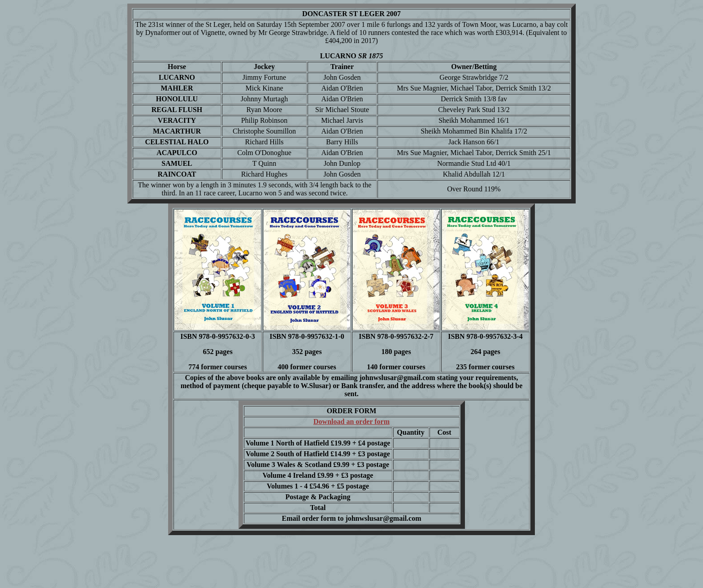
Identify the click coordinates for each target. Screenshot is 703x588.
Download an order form (351, 422)
